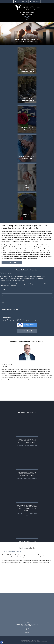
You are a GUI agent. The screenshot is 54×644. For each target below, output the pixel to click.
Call (19, 1)
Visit (27, 1)
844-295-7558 (27, 14)
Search (30, 1)
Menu (37, 1)
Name (3, 289)
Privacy (25, 326)
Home (15, 1)
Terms (28, 326)
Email (23, 1)
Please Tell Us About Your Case (10, 309)
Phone (3, 296)
